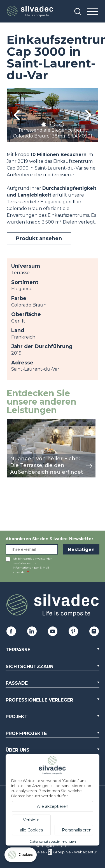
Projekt (17, 717)
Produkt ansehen (39, 238)
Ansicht (15, 422)
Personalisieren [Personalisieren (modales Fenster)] (77, 830)
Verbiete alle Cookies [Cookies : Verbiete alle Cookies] (31, 825)
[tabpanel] (53, 115)
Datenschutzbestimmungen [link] (53, 841)
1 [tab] (44, 126)
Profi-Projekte (26, 733)
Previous (17, 115)
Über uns (17, 750)
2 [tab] (53, 126)
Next (88, 115)
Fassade (17, 683)
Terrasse (18, 650)
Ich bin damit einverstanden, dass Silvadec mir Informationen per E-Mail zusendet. (33, 565)
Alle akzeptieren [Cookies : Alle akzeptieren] (53, 806)
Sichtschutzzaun (30, 667)
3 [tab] (62, 126)
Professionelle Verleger (39, 700)
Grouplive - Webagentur (75, 852)
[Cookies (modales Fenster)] (21, 856)
